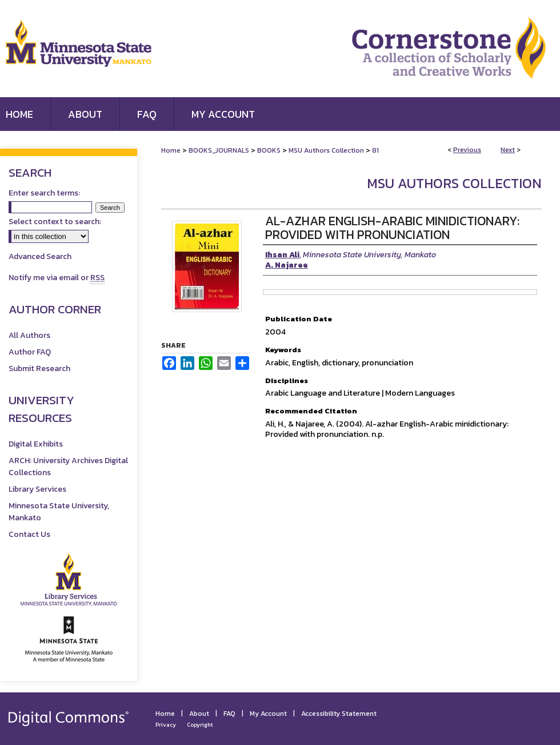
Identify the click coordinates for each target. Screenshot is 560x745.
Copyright (200, 725)
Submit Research (39, 368)
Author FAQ (30, 352)
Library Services (37, 489)
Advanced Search (40, 256)
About (199, 714)
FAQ (229, 714)
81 (375, 150)
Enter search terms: (44, 193)
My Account (268, 714)
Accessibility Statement (339, 714)
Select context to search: (55, 222)
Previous (467, 150)
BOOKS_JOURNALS (219, 150)
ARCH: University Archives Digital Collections (68, 467)
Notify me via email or (57, 278)
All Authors (29, 335)
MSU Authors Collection (326, 150)
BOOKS (269, 150)
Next (508, 150)
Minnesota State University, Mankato (59, 512)
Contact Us (29, 534)
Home (171, 150)
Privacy (166, 725)
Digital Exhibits (36, 444)
